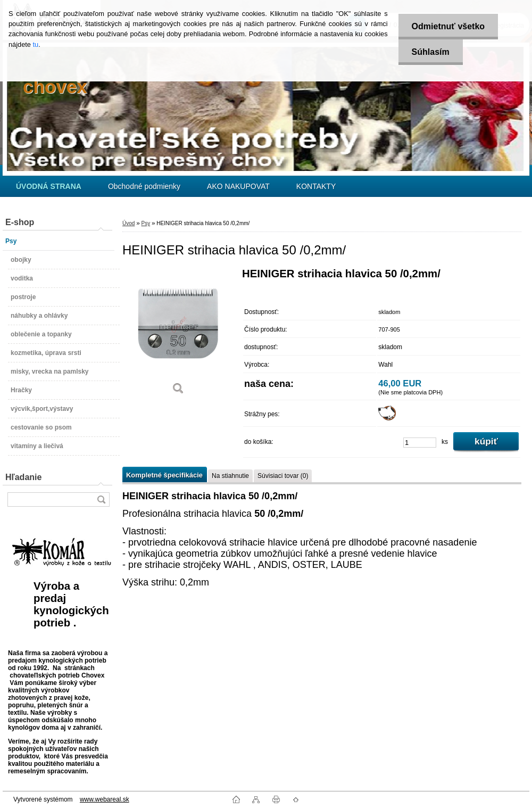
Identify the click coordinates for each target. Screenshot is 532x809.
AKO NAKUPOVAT (238, 186)
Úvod (128, 223)
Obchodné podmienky (144, 186)
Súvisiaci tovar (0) (283, 476)
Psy (146, 223)
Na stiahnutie (230, 476)
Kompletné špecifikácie (164, 475)
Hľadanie (23, 477)
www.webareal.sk (105, 799)
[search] (101, 500)
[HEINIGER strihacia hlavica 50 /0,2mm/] (178, 335)
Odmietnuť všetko (448, 26)
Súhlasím (431, 52)
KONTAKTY (316, 186)
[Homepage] (49, 186)
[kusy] (420, 443)
